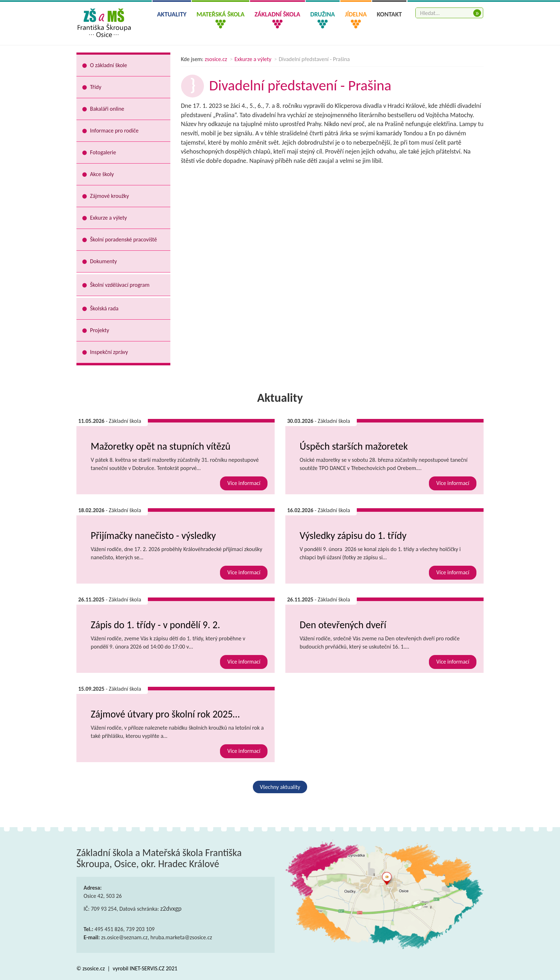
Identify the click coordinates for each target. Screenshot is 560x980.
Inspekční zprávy (109, 352)
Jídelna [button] (356, 14)
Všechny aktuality (280, 787)
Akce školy (102, 174)
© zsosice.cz (91, 968)
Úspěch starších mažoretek (354, 446)
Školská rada (104, 308)
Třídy (96, 87)
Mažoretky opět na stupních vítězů (161, 446)
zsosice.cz (216, 59)
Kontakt (389, 14)
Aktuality (172, 14)
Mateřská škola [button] (220, 14)
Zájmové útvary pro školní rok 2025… (165, 714)
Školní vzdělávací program (120, 285)
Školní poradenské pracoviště (123, 239)
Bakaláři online (107, 109)
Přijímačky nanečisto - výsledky (153, 536)
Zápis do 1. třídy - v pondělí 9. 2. (155, 625)
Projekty (100, 330)
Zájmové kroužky (109, 196)
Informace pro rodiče (114, 131)
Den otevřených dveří (343, 625)
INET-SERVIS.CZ (147, 968)
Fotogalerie (103, 152)
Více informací (244, 483)
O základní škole (109, 65)
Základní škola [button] (277, 14)
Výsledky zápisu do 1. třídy (353, 536)
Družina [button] (323, 14)
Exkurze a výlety (253, 59)
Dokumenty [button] (103, 261)
